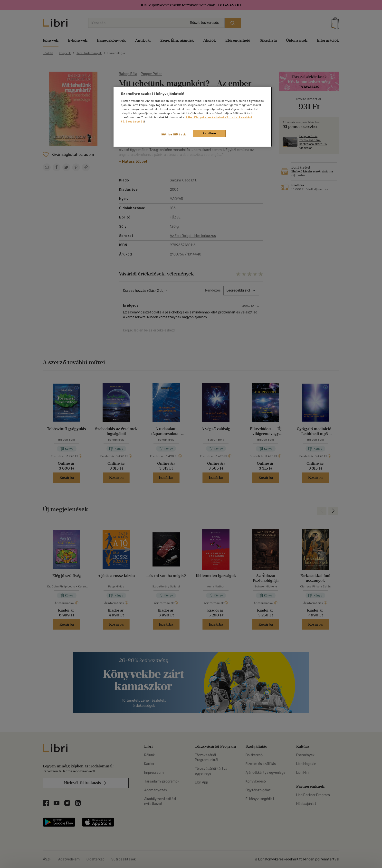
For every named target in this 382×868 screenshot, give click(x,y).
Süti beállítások (174, 134)
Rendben (209, 133)
